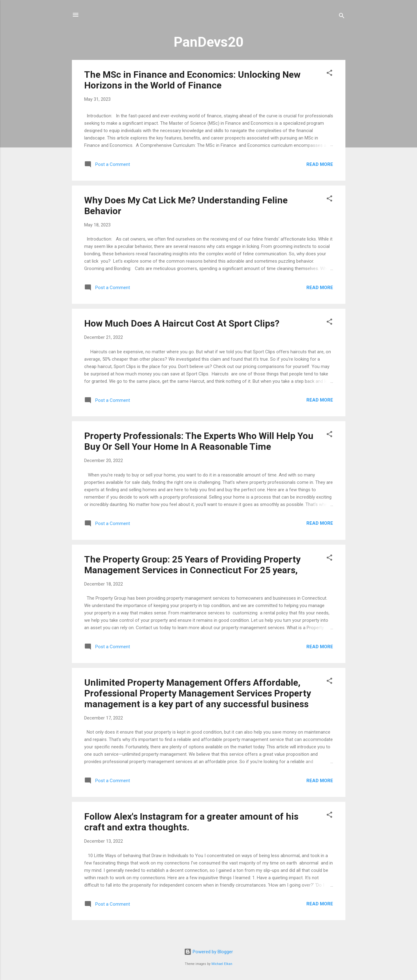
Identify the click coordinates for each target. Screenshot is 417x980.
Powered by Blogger (209, 952)
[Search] (342, 17)
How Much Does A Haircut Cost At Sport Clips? (182, 323)
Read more (320, 164)
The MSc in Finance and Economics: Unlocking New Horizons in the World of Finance (192, 80)
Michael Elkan (222, 964)
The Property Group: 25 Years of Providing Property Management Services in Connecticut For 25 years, (192, 565)
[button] (329, 74)
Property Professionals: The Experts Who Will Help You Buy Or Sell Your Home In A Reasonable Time (199, 441)
